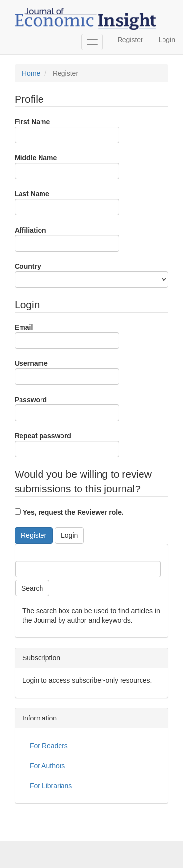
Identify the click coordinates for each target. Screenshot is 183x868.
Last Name (67, 203)
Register (130, 40)
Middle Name (67, 167)
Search (32, 588)
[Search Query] (88, 569)
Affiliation (67, 239)
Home (31, 73)
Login (167, 40)
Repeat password (67, 445)
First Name (67, 130)
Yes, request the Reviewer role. (69, 512)
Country (91, 275)
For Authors (47, 766)
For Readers (49, 746)
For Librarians (51, 786)
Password (67, 408)
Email (67, 336)
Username (67, 372)
